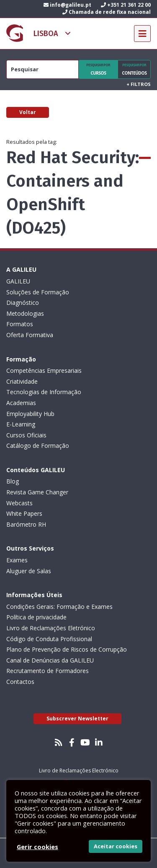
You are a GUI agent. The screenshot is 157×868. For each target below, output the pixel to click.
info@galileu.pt (67, 5)
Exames (17, 560)
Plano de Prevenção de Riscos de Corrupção (67, 649)
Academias (21, 403)
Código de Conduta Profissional (49, 639)
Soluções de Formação (38, 292)
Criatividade (22, 381)
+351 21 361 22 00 (126, 5)
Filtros (139, 84)
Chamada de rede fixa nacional (107, 12)
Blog (13, 481)
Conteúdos (134, 69)
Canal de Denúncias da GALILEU (50, 660)
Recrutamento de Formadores (48, 671)
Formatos (20, 324)
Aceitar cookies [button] (116, 846)
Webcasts (19, 503)
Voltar (28, 112)
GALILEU (18, 281)
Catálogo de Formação (38, 446)
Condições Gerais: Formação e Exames (59, 607)
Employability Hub (30, 414)
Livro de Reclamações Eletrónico (51, 628)
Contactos (20, 682)
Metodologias (25, 313)
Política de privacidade (36, 617)
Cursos (98, 69)
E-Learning (21, 424)
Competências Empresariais (44, 370)
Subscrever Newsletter (77, 719)
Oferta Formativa (30, 335)
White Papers (24, 513)
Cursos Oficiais (26, 435)
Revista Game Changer (37, 492)
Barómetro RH (26, 524)
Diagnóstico (23, 303)
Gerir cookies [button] (37, 847)
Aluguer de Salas (29, 571)
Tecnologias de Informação (44, 392)
